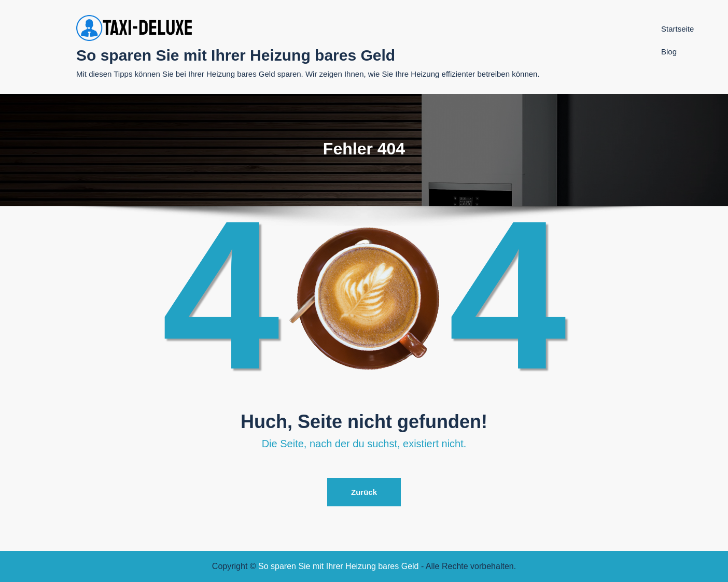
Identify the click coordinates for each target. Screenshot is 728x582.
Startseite (677, 29)
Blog (669, 52)
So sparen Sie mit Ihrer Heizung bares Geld (236, 55)
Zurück (364, 492)
